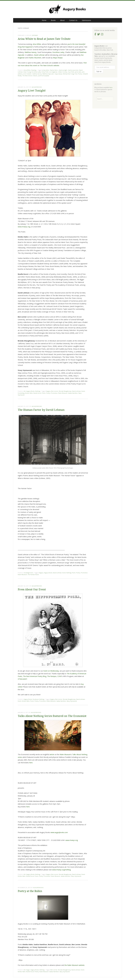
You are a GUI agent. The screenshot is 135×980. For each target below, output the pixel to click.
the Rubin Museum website (74, 965)
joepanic (35, 35)
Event (83, 391)
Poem (44, 393)
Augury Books (30, 391)
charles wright (63, 70)
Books (53, 20)
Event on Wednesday (51, 671)
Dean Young (27, 72)
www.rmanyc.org (24, 227)
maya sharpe (59, 74)
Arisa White (37, 44)
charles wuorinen (73, 70)
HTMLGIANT (22, 679)
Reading (34, 70)
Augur (28, 970)
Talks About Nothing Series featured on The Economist (52, 716)
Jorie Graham (27, 74)
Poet (76, 74)
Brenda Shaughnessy (65, 391)
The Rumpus (52, 676)
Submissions (86, 20)
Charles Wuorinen (35, 58)
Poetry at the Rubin (30, 891)
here (31, 763)
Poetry (80, 74)
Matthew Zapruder (48, 74)
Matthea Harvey (30, 52)
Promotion (54, 393)
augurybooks (37, 87)
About (62, 20)
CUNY (60, 676)
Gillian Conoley (63, 72)
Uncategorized (28, 573)
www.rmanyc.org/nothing (61, 870)
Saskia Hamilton (73, 393)
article (52, 754)
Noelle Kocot (37, 393)
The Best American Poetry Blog (35, 676)
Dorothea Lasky (58, 52)
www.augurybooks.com (59, 832)
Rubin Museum (63, 393)
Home (44, 20)
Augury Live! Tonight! (32, 91)
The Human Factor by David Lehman (41, 410)
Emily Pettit (45, 72)
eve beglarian (53, 72)
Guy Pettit (71, 72)
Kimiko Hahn (29, 393)
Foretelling (21, 393)
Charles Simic (54, 70)
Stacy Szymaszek (72, 701)
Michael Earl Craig (69, 74)
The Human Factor (33, 575)
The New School (27, 76)
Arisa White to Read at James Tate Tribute (44, 39)
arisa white (46, 70)
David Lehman (39, 55)
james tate (78, 72)
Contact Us (73, 20)
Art (25, 391)
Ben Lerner (55, 391)
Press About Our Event (32, 590)
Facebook (36, 699)
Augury (48, 391)
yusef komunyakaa (43, 76)
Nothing (38, 391)
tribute (35, 76)
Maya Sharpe (58, 58)
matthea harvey (37, 74)
